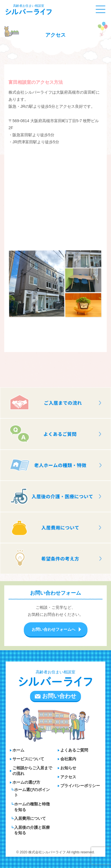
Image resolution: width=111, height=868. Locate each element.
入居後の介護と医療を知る (32, 830)
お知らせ (68, 768)
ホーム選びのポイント (32, 792)
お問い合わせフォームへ (54, 629)
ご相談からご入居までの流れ (32, 771)
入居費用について (30, 818)
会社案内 (68, 759)
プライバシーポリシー (80, 786)
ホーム (18, 750)
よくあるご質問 (74, 750)
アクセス (68, 777)
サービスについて (28, 759)
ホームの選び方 (26, 782)
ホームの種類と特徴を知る (32, 807)
